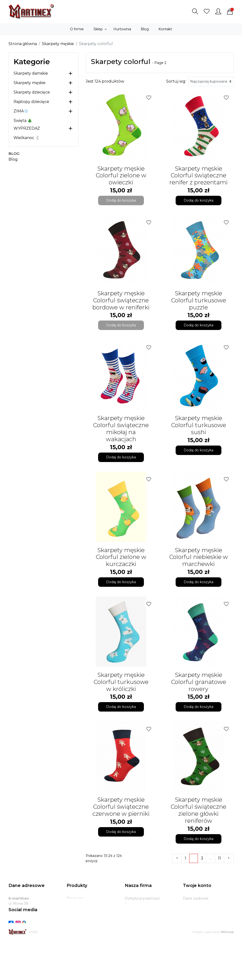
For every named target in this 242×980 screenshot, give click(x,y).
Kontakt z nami (138, 929)
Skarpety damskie (31, 73)
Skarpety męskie (30, 83)
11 (219, 858)
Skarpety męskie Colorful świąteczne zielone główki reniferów (198, 810)
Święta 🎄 (23, 121)
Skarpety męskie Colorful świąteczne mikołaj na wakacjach (121, 428)
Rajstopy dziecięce (31, 102)
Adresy (189, 923)
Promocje (75, 898)
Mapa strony (135, 935)
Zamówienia (193, 910)
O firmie (132, 910)
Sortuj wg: (176, 81)
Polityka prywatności (142, 898)
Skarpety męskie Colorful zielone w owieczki (121, 176)
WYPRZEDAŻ (27, 128)
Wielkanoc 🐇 (27, 138)
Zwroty (131, 923)
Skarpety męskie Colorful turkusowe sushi (199, 425)
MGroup (227, 971)
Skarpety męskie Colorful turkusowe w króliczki (121, 682)
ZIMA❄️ (21, 111)
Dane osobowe (196, 898)
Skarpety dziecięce (32, 92)
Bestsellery (76, 910)
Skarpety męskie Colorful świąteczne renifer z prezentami (198, 176)
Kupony (189, 929)
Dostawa (132, 917)
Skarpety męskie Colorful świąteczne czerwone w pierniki (121, 807)
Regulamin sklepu (140, 904)
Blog (14, 153)
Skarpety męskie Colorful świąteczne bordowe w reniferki (121, 300)
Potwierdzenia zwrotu (202, 917)
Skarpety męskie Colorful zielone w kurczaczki (121, 557)
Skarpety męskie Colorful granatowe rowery (199, 682)
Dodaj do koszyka (121, 200)
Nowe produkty (80, 904)
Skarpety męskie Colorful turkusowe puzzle (199, 300)
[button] (195, 11)
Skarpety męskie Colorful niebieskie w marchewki (199, 557)
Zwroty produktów (199, 904)
